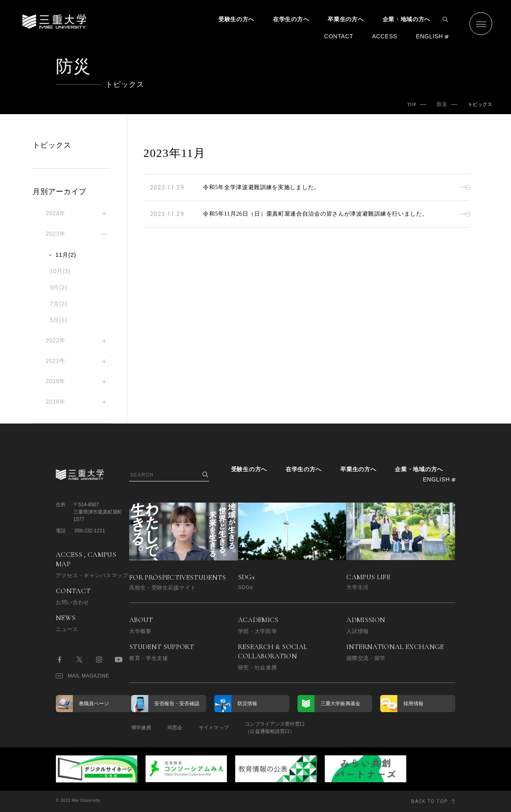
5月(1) (58, 320)
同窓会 (175, 728)
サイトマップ (214, 728)
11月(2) (66, 255)
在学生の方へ (291, 19)
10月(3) (60, 271)
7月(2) (58, 304)
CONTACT (339, 36)
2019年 (56, 381)
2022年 (56, 340)
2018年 (56, 402)
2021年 (56, 361)
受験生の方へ (236, 19)
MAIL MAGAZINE (83, 676)
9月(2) (58, 287)
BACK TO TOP (429, 801)
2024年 (56, 213)
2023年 (56, 234)
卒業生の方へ (346, 19)
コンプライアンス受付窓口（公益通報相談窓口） (275, 728)
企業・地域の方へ (407, 19)
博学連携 (141, 728)
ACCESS (385, 36)
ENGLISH (430, 36)
